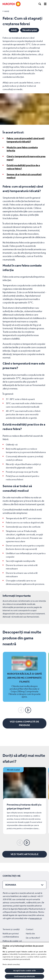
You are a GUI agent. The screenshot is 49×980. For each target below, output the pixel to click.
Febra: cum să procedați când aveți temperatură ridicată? (26, 140)
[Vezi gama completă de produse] (24, 723)
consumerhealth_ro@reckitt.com (25, 903)
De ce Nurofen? (33, 938)
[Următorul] (28, 710)
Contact (30, 929)
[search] (40, 4)
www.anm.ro (36, 918)
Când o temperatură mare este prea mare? (26, 158)
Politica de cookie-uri (12, 941)
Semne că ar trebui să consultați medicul (24, 176)
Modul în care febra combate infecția (22, 149)
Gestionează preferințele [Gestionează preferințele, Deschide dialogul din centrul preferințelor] (24, 976)
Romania (11, 885)
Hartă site (30, 934)
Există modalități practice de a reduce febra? (23, 167)
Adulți (14, 30)
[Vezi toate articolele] (24, 854)
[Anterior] (21, 710)
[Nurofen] (12, 4)
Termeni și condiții (11, 929)
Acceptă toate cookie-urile (25, 971)
